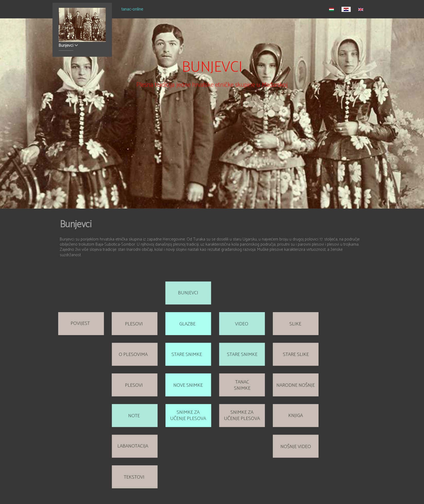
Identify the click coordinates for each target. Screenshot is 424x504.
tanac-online (132, 10)
